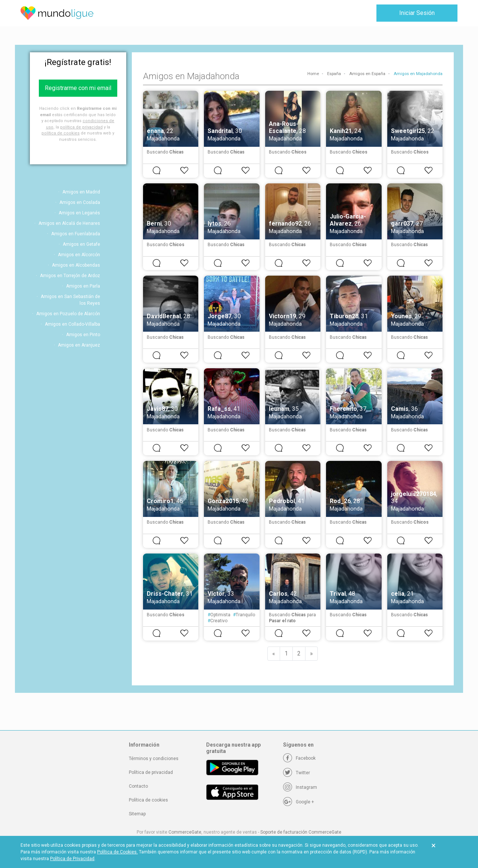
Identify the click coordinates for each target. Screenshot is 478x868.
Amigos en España (367, 74)
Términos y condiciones (154, 759)
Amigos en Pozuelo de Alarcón (68, 314)
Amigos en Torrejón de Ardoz (70, 276)
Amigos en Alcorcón (79, 255)
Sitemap (137, 814)
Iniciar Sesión (417, 13)
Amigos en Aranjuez (79, 345)
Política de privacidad (151, 772)
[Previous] (274, 654)
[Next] (311, 654)
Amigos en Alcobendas (76, 265)
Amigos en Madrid (81, 192)
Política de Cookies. (117, 852)
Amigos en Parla (83, 286)
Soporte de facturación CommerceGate (301, 832)
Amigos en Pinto (83, 335)
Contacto (138, 786)
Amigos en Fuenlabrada (76, 234)
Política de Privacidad (72, 859)
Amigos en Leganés (79, 213)
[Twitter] (297, 773)
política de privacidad (81, 127)
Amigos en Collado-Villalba (72, 324)
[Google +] (299, 802)
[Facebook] (299, 758)
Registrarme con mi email (78, 88)
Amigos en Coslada (80, 202)
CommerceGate (185, 832)
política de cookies (60, 133)
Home (313, 74)
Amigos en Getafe (81, 244)
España (334, 74)
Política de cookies (148, 800)
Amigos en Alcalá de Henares (69, 223)
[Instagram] (300, 787)
